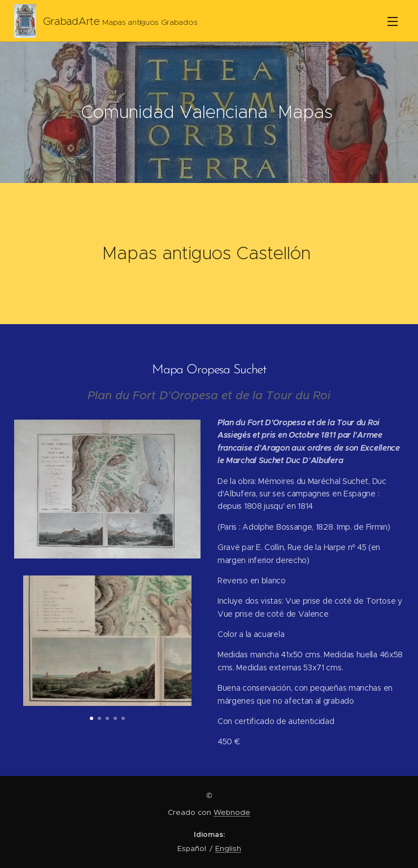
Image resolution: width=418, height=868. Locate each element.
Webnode (232, 812)
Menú (393, 21)
